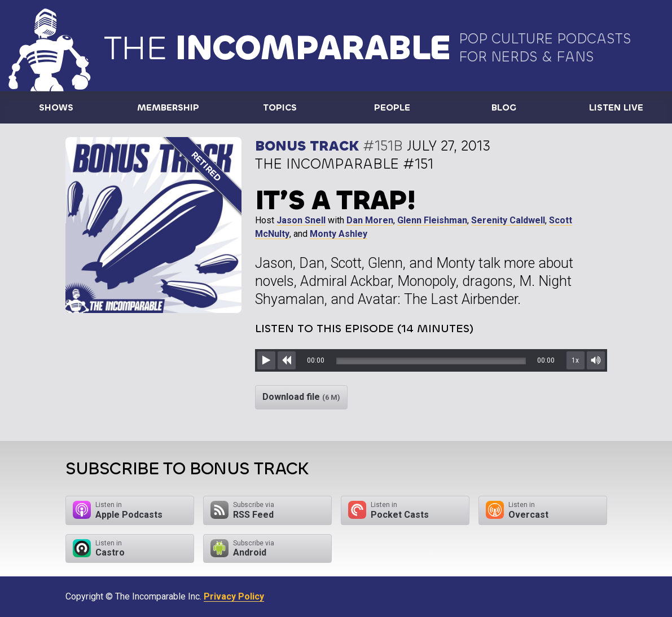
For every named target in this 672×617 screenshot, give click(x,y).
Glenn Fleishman (432, 220)
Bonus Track (307, 146)
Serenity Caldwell (508, 220)
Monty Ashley (339, 234)
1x (575, 360)
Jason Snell (301, 220)
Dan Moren (370, 220)
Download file (301, 397)
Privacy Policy (234, 596)
